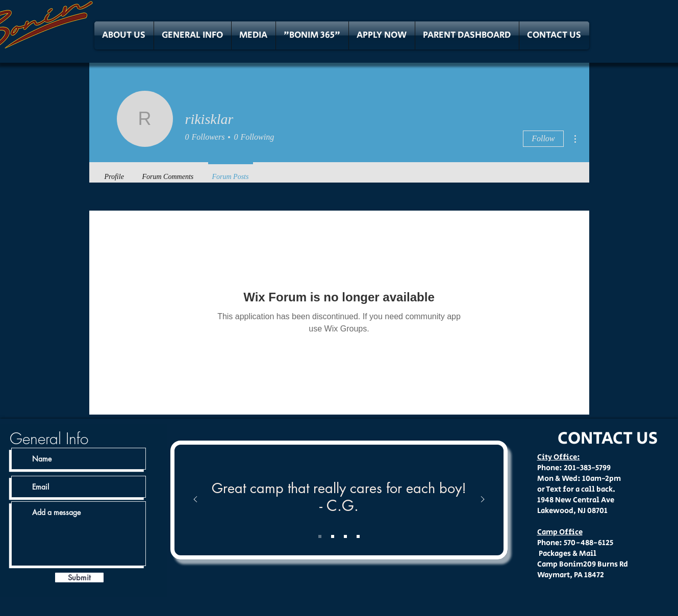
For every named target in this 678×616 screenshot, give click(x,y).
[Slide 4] (358, 536)
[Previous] (195, 500)
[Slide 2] (333, 536)
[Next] (483, 500)
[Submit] (79, 578)
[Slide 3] (345, 536)
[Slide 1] (320, 536)
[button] (124, 35)
